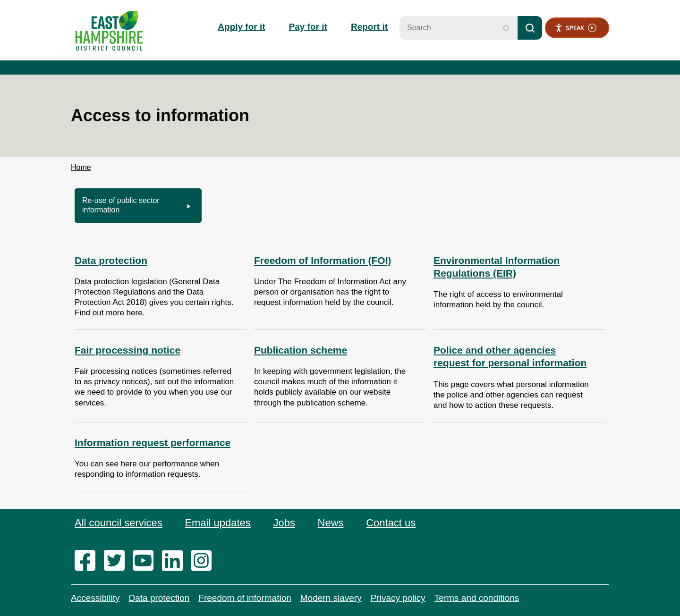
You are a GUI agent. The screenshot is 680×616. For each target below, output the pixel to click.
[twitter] (117, 561)
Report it (369, 27)
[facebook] (88, 561)
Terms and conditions (477, 598)
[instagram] (204, 561)
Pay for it (308, 27)
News (331, 523)
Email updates (217, 523)
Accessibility (95, 598)
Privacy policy (398, 598)
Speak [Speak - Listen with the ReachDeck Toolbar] (575, 28)
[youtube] (146, 561)
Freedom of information (245, 598)
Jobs (284, 523)
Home (81, 167)
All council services (119, 523)
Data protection (159, 598)
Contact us (391, 523)
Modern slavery (331, 598)
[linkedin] (175, 561)
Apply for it (241, 27)
